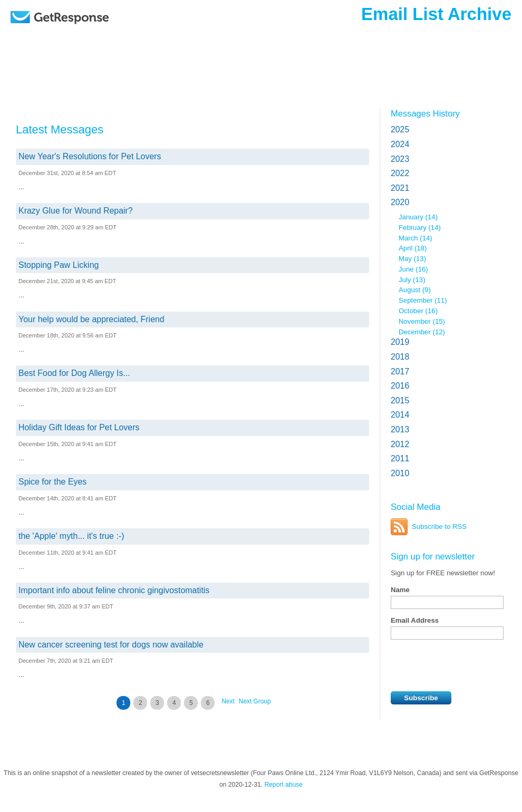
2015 (400, 400)
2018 (400, 357)
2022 (400, 173)
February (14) (420, 228)
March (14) (415, 238)
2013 (400, 429)
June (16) (413, 269)
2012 (400, 444)
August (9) (415, 290)
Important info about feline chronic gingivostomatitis (114, 590)
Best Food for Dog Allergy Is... (74, 373)
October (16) (418, 311)
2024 (400, 144)
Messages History (425, 113)
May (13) (412, 259)
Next (228, 701)
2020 (400, 202)
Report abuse (283, 785)
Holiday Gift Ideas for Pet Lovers (79, 427)
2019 (400, 342)
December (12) (422, 332)
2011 (400, 458)
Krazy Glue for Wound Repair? (76, 211)
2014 (400, 415)
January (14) (418, 217)
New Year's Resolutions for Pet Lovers (90, 156)
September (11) (423, 300)
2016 (400, 386)
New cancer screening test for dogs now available (111, 645)
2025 (400, 129)
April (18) (413, 248)
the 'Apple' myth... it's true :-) (71, 536)
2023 (400, 159)
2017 (400, 371)
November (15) (422, 321)
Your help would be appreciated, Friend (91, 319)
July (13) (412, 280)
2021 (400, 188)
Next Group (255, 701)
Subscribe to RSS (439, 526)
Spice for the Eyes (52, 482)
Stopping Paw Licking (59, 265)
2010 (400, 473)
